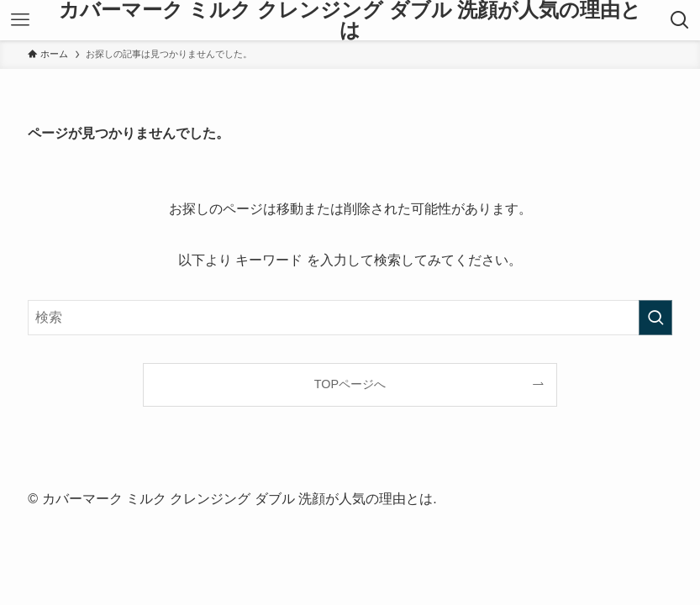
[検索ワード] (350, 318)
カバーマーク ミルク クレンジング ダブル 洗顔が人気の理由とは (350, 20)
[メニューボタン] (20, 20)
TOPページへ (350, 384)
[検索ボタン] (680, 20)
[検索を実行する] (655, 318)
